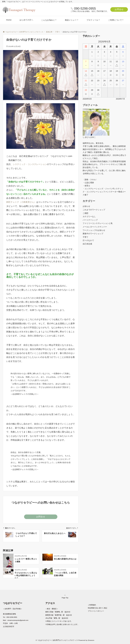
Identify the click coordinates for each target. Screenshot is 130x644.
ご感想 (85, 213)
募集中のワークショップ (93, 234)
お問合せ (119, 9)
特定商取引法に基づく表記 (97, 608)
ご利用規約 (92, 605)
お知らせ (86, 206)
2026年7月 (120, 99)
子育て (85, 237)
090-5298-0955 (85, 8)
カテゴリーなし (89, 216)
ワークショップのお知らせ (94, 230)
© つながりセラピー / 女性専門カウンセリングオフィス (57, 640)
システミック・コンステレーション (30, 164)
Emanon (91, 640)
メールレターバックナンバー (95, 227)
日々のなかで (88, 240)
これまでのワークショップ (94, 210)
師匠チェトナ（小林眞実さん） (21, 202)
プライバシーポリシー (96, 611)
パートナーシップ (90, 220)
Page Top (65, 596)
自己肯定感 (87, 244)
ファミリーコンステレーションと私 (98, 223)
